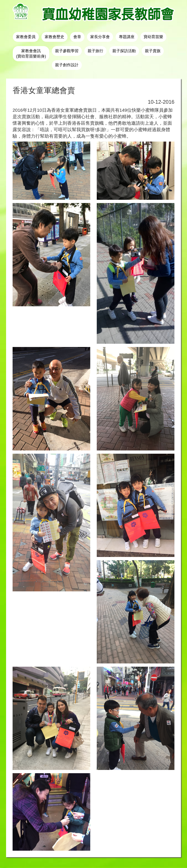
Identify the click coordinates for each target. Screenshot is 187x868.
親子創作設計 (67, 65)
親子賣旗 (153, 51)
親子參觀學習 (67, 51)
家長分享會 (100, 37)
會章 (77, 37)
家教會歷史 (54, 37)
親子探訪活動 (124, 51)
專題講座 (127, 37)
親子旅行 (95, 51)
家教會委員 (26, 37)
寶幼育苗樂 (153, 37)
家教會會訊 (31, 54)
